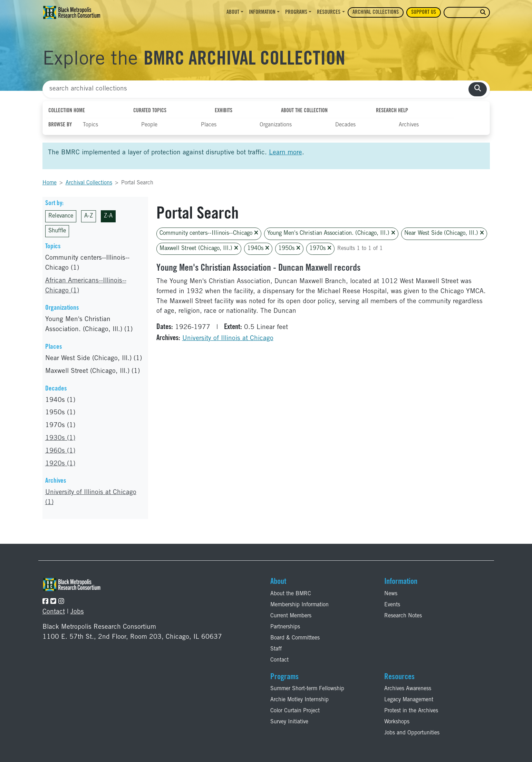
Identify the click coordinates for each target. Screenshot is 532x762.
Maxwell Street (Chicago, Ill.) (199, 248)
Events (392, 605)
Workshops (397, 722)
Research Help (392, 111)
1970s (320, 248)
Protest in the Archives (411, 711)
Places (209, 125)
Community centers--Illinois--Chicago (209, 233)
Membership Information (299, 605)
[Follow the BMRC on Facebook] (45, 602)
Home (50, 183)
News (391, 594)
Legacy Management (409, 700)
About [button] (233, 12)
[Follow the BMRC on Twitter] (53, 602)
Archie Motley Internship (299, 700)
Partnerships (285, 627)
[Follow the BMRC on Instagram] (61, 602)
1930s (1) (60, 438)
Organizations (276, 125)
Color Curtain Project (295, 711)
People (149, 125)
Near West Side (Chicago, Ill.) (444, 233)
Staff (276, 649)
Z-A (108, 216)
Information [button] (262, 12)
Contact (54, 612)
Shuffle (57, 231)
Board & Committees (295, 638)
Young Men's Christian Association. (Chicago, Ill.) (331, 233)
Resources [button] (329, 12)
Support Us (424, 12)
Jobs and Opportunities (412, 733)
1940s (258, 248)
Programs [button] (296, 12)
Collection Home (67, 111)
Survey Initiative (289, 722)
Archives (409, 125)
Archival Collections (376, 12)
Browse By (60, 125)
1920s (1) (60, 464)
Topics (90, 125)
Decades (345, 125)
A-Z (89, 216)
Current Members (291, 616)
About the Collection (304, 111)
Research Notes (403, 616)
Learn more (286, 153)
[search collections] (478, 89)
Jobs (77, 612)
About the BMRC (291, 594)
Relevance (61, 216)
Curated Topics (150, 111)
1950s (289, 248)
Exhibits (224, 111)
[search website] (483, 13)
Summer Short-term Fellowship (307, 689)
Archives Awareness (408, 689)
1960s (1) (60, 451)
